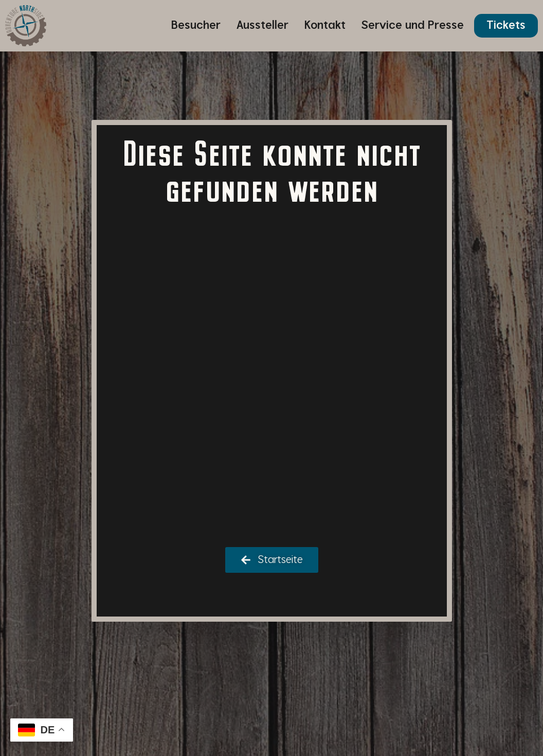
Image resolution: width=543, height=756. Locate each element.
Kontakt (325, 25)
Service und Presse (413, 25)
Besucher (196, 25)
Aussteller (263, 25)
